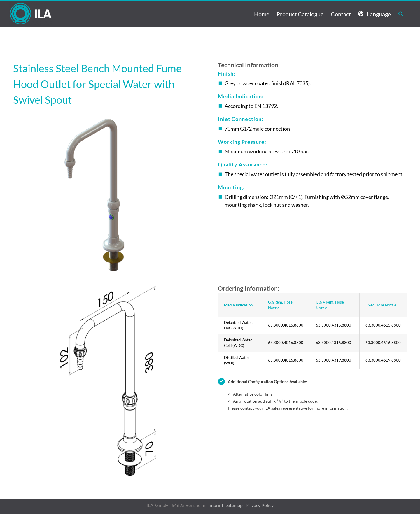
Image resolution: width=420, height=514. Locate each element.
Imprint (216, 505)
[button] (401, 14)
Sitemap (235, 505)
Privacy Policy (260, 505)
